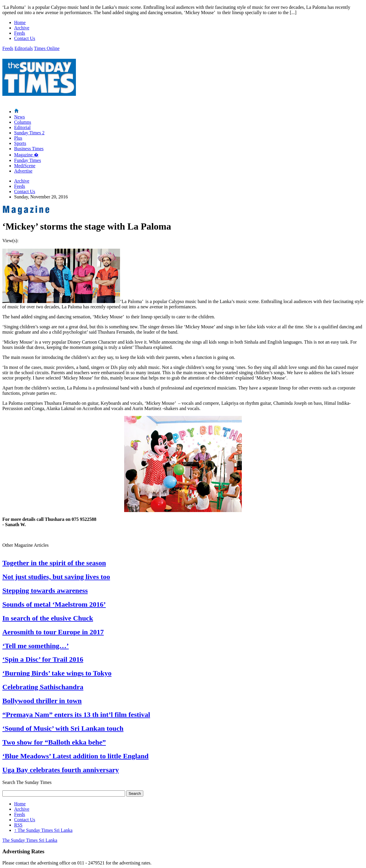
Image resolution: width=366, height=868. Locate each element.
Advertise (23, 171)
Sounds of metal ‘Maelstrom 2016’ (54, 604)
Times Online (47, 48)
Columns (23, 122)
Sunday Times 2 (29, 133)
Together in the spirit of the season (54, 563)
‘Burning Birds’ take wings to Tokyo (57, 673)
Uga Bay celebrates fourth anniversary (61, 770)
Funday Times (28, 160)
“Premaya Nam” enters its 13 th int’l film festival (76, 715)
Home (20, 22)
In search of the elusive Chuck (48, 618)
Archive (22, 28)
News (19, 117)
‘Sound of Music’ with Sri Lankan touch (63, 728)
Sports (20, 143)
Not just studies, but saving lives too (56, 577)
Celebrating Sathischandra (43, 687)
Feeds (20, 33)
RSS (18, 825)
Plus (18, 138)
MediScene (25, 166)
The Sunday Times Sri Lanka (43, 830)
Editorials (24, 48)
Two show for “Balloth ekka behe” (54, 742)
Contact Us (25, 38)
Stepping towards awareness (45, 591)
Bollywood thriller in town (42, 701)
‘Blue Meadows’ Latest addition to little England (75, 756)
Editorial (22, 127)
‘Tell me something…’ (36, 646)
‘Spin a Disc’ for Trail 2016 (43, 659)
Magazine (26, 155)
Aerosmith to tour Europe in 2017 (53, 632)
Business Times (29, 149)
